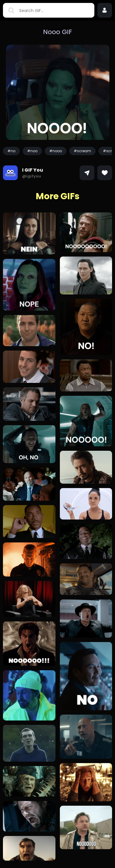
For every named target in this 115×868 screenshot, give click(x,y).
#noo (32, 151)
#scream (82, 151)
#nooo (56, 151)
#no (11, 151)
